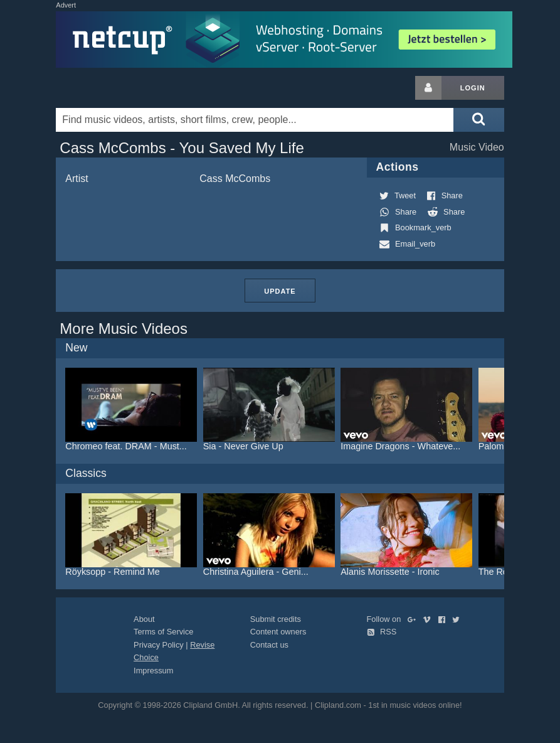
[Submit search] (478, 120)
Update (280, 291)
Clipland (122, 88)
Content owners (278, 632)
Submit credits (276, 619)
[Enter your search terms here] (255, 120)
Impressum (153, 671)
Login (473, 88)
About (144, 619)
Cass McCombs (235, 179)
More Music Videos (124, 329)
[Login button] (428, 88)
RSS (382, 632)
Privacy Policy (159, 645)
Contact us (269, 645)
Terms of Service (163, 632)
